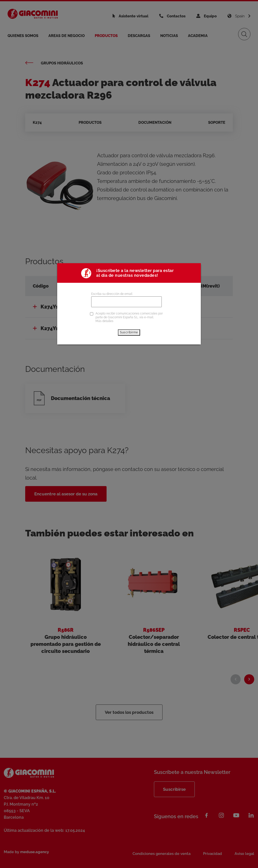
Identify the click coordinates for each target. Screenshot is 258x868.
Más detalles (104, 321)
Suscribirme (129, 332)
